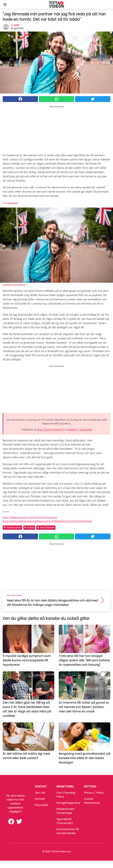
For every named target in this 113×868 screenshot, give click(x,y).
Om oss (40, 793)
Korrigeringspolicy (68, 803)
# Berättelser (46, 527)
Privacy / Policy (94, 793)
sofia (16, 25)
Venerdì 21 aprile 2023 (80, 430)
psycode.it (42, 805)
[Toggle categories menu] (5, 4)
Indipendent (12, 203)
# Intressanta (12, 527)
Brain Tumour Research (51, 430)
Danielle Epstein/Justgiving (14, 285)
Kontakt (40, 799)
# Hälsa (29, 527)
